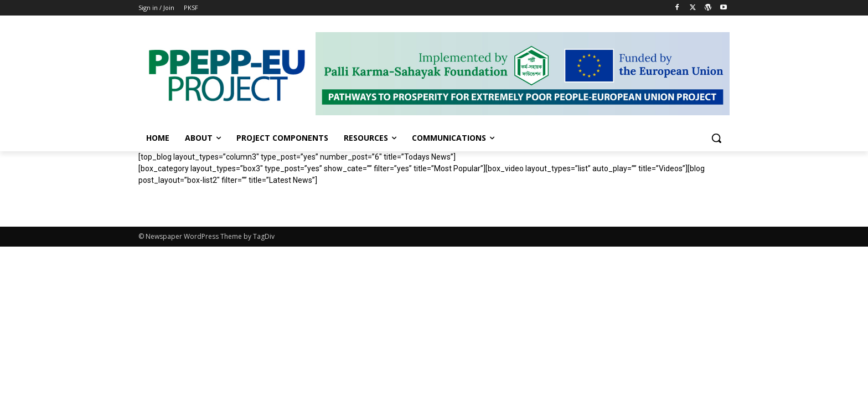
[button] (716, 138)
